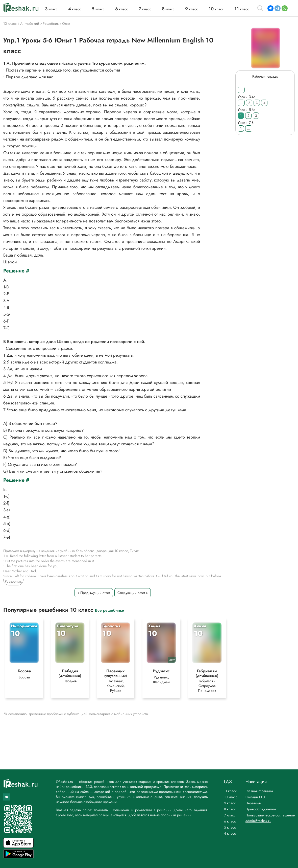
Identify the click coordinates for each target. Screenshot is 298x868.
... (241, 90)
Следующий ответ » (133, 593)
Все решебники (110, 610)
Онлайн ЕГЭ (255, 797)
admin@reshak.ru (258, 821)
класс (51, 9)
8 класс (230, 809)
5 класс (230, 827)
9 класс (230, 803)
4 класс (230, 833)
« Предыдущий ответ (94, 593)
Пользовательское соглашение (270, 815)
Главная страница (259, 791)
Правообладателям (261, 809)
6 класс (230, 821)
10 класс (231, 797)
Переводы (253, 803)
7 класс (230, 815)
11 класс (230, 791)
